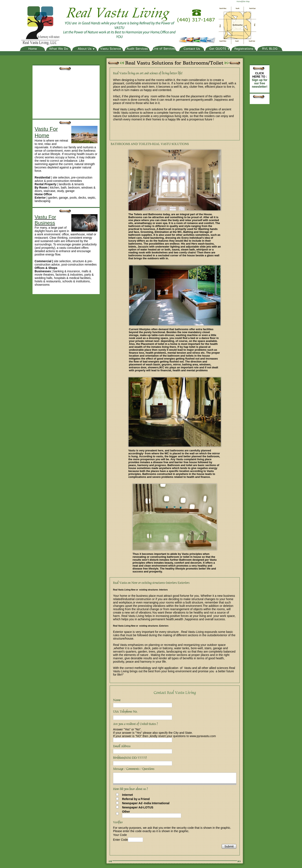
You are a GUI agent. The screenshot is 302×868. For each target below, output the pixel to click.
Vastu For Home (46, 132)
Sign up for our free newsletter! (260, 83)
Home (239, 1)
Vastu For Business (45, 220)
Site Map (246, 1)
